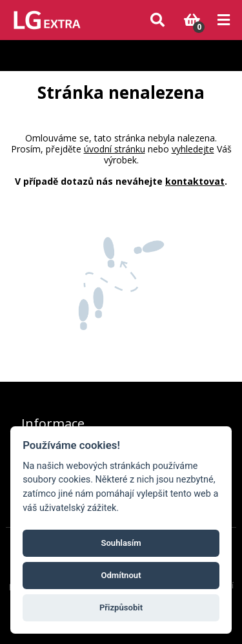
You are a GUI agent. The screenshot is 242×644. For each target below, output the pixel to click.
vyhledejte (193, 149)
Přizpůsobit (121, 608)
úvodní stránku (115, 149)
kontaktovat (195, 181)
